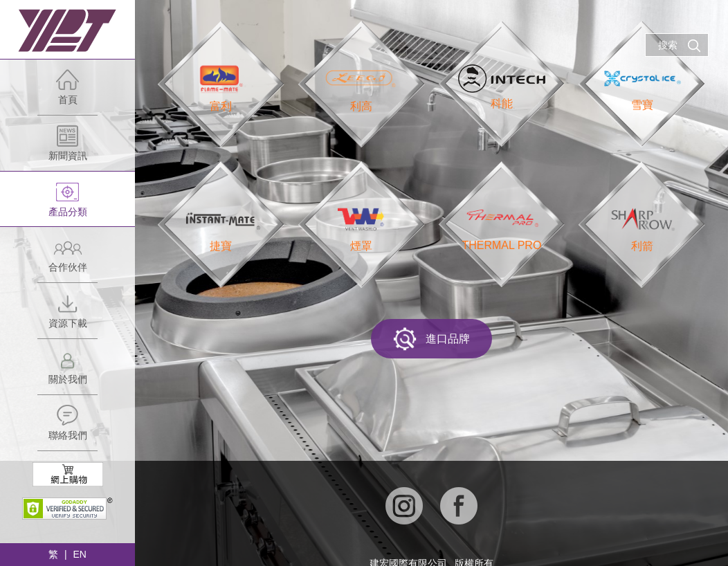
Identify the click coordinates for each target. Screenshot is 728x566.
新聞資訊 (67, 148)
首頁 (67, 92)
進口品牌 (431, 339)
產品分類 (67, 204)
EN (79, 554)
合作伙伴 (67, 259)
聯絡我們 (67, 427)
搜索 (680, 46)
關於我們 (67, 371)
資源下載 (67, 315)
